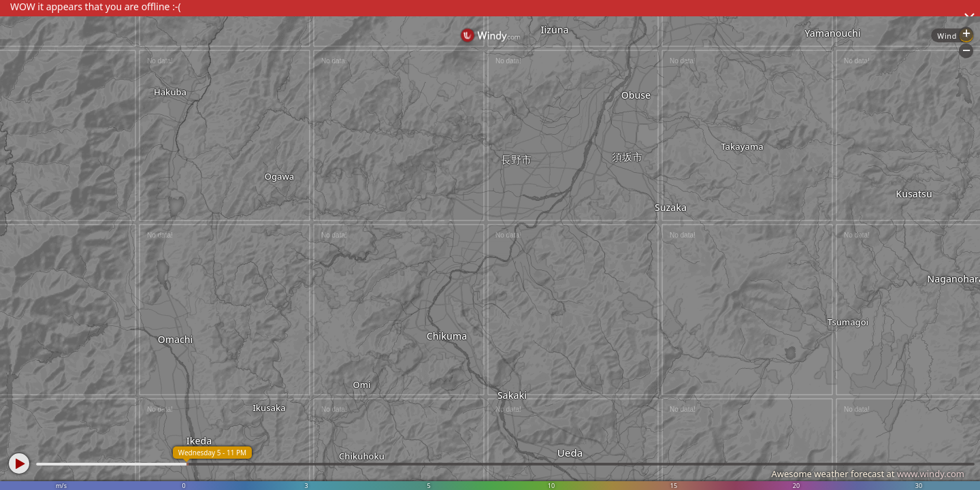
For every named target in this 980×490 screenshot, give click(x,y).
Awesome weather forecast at (868, 474)
